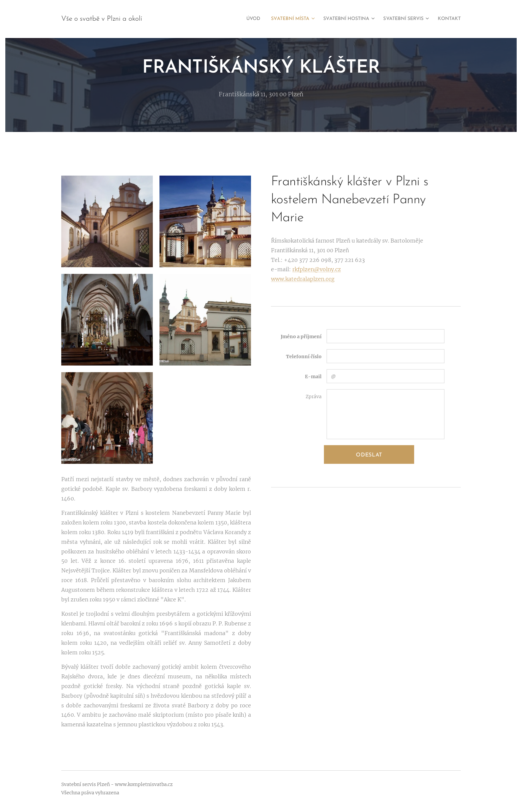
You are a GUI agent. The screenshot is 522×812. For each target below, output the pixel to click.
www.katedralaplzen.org (303, 279)
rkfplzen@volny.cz (317, 269)
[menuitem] (229, 19)
